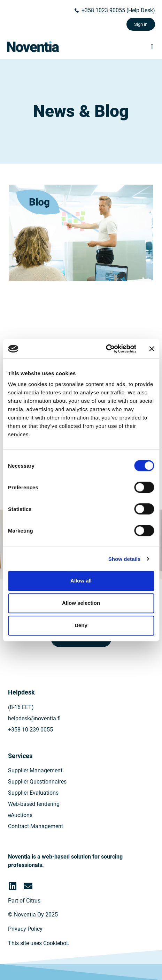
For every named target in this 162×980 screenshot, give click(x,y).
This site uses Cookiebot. (39, 943)
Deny (81, 625)
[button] (152, 47)
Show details (125, 559)
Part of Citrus (24, 901)
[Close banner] (152, 349)
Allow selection (81, 603)
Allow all (81, 581)
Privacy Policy (25, 929)
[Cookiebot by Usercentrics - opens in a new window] (106, 349)
